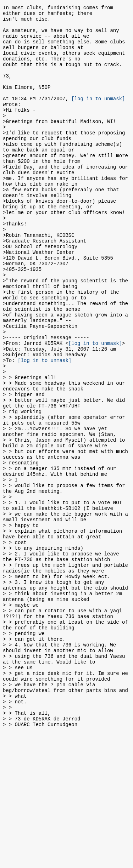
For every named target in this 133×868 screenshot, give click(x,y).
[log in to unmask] (98, 116)
